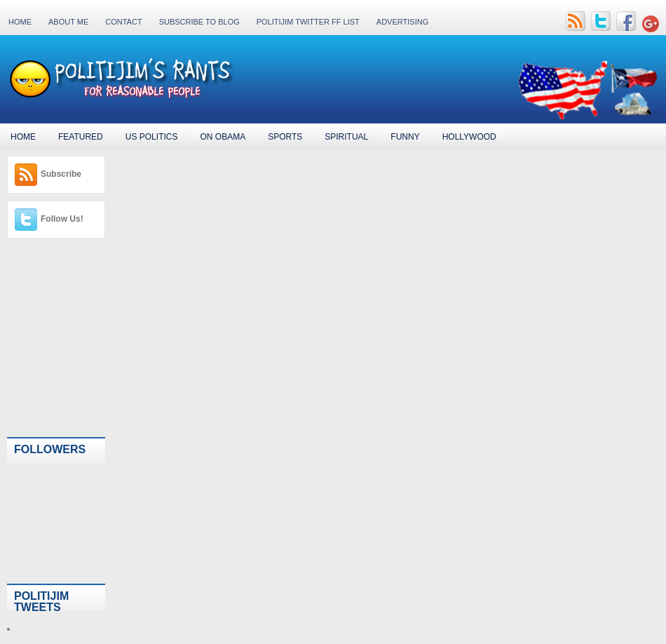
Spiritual (346, 137)
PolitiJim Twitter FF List (308, 22)
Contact (123, 22)
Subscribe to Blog (199, 22)
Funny (405, 137)
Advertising (402, 22)
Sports (285, 137)
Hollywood (469, 137)
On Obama (223, 137)
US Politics (152, 137)
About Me (68, 22)
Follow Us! (62, 219)
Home (20, 22)
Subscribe (61, 174)
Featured (81, 137)
